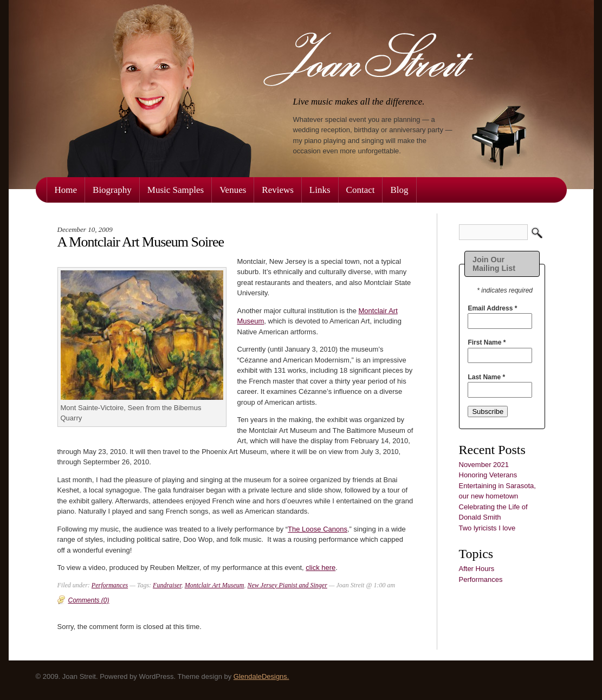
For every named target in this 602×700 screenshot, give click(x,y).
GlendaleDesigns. (261, 676)
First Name (487, 342)
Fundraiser (167, 585)
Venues (233, 190)
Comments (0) (89, 600)
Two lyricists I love (487, 528)
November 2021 (484, 465)
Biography (112, 190)
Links (320, 190)
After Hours (477, 569)
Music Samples (176, 190)
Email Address (492, 308)
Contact (361, 190)
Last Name (486, 377)
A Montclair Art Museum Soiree (141, 242)
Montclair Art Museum (215, 585)
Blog (399, 190)
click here (321, 568)
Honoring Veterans (488, 475)
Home (66, 190)
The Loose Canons (318, 529)
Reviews (278, 190)
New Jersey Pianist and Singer (287, 585)
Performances (481, 579)
